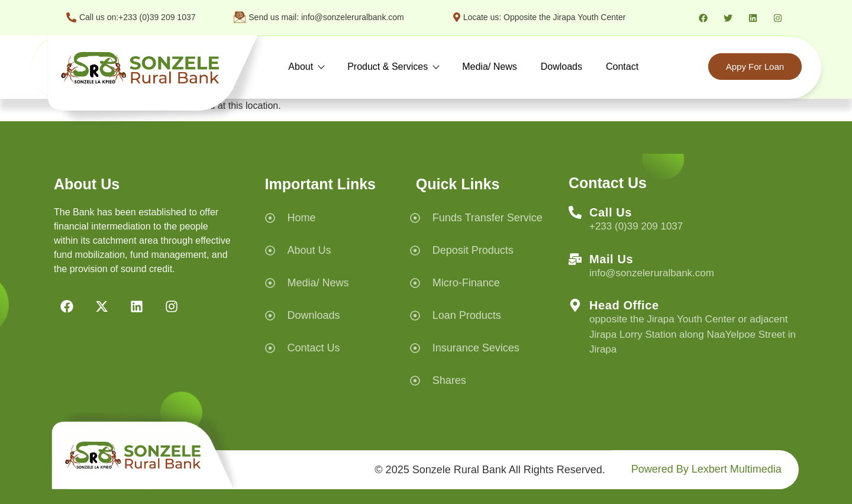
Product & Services (393, 67)
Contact (622, 67)
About (306, 67)
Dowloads (561, 67)
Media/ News (489, 67)
